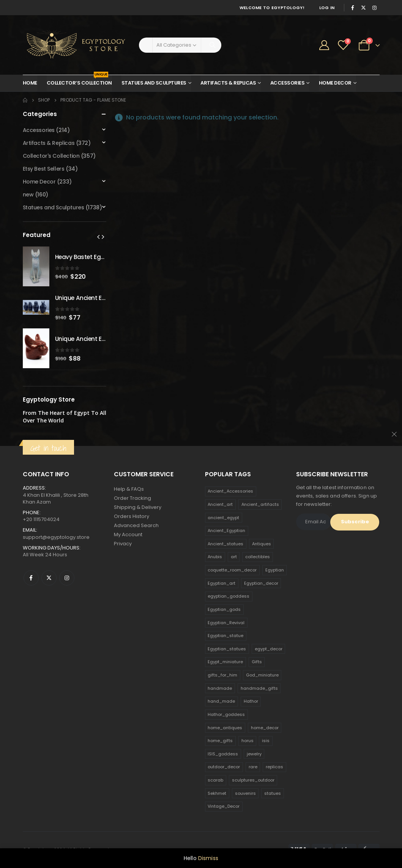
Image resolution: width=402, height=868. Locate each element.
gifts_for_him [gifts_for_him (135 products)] (222, 675)
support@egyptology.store (56, 537)
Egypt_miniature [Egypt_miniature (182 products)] (225, 662)
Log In (327, 8)
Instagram (67, 578)
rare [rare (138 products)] (253, 767)
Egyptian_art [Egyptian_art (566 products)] (221, 583)
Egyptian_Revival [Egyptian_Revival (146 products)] (226, 623)
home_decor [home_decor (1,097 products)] (265, 728)
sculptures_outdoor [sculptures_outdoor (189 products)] (253, 780)
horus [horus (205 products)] (248, 741)
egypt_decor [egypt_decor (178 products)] (269, 649)
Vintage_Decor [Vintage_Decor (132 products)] (224, 806)
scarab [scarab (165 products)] (215, 780)
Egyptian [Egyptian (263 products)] (275, 570)
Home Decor (335, 83)
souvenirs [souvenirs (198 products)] (245, 793)
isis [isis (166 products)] (266, 741)
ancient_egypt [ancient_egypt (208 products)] (223, 518)
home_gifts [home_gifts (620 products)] (220, 741)
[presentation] (98, 237)
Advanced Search (136, 525)
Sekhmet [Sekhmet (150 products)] (217, 793)
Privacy (123, 544)
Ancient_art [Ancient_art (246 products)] (220, 504)
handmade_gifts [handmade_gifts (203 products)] (259, 688)
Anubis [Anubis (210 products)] (215, 557)
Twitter (49, 578)
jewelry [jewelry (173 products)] (254, 754)
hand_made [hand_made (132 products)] (221, 701)
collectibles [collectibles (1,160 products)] (258, 557)
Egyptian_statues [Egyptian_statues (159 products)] (227, 649)
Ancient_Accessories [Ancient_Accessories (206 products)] (230, 491)
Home (30, 83)
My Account (128, 534)
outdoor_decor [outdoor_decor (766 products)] (224, 767)
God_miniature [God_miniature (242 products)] (262, 675)
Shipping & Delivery (138, 507)
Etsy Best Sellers (44, 169)
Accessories (288, 83)
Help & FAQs (129, 489)
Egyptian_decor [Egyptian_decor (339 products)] (261, 583)
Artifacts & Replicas (228, 83)
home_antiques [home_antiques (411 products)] (225, 728)
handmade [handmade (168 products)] (220, 688)
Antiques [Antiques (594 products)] (262, 544)
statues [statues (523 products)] (273, 793)
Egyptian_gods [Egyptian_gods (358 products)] (224, 609)
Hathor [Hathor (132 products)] (251, 701)
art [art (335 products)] (234, 557)
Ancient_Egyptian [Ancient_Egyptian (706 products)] (226, 531)
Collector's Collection (51, 156)
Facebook (31, 578)
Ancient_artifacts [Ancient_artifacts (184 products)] (260, 504)
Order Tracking (132, 498)
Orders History (132, 516)
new (28, 195)
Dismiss (208, 858)
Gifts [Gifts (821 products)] (257, 662)
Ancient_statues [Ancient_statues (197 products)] (225, 544)
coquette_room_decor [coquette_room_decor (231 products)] (232, 570)
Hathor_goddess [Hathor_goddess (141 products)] (226, 714)
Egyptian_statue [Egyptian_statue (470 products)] (225, 636)
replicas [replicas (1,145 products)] (274, 767)
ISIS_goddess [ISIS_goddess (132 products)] (223, 754)
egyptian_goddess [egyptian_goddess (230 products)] (229, 596)
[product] (36, 266)
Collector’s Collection (79, 81)
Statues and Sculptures (154, 83)
